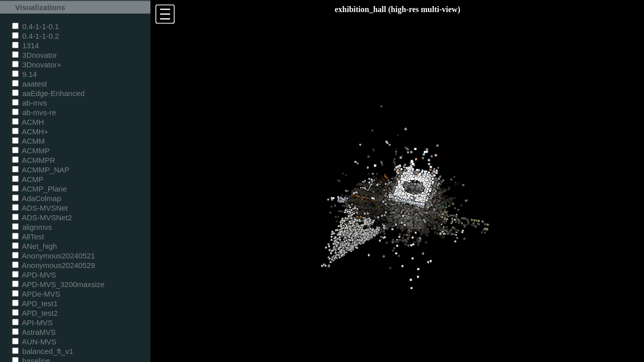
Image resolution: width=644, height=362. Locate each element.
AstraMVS (34, 332)
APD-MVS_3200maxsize (58, 284)
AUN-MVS (34, 342)
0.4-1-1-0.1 (35, 26)
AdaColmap (36, 198)
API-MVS (32, 323)
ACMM (28, 141)
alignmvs (32, 227)
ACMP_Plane (39, 189)
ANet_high (34, 246)
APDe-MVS (36, 294)
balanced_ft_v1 (43, 351)
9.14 (24, 74)
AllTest (28, 237)
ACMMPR (34, 160)
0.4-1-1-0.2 (35, 36)
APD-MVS (34, 275)
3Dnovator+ (37, 65)
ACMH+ (30, 131)
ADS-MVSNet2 (42, 217)
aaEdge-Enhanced (48, 93)
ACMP (28, 179)
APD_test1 (35, 303)
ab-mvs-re (34, 112)
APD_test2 (35, 313)
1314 (25, 46)
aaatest (29, 84)
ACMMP (31, 151)
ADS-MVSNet (40, 208)
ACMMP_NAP (41, 170)
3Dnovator (34, 55)
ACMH (28, 122)
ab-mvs (29, 103)
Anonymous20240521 (54, 256)
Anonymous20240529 (54, 265)
